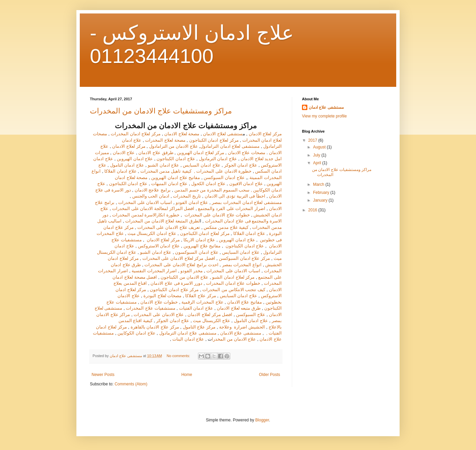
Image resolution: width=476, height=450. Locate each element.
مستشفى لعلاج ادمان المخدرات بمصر (247, 202)
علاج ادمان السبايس (201, 165)
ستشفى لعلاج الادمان (223, 134)
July (317, 155)
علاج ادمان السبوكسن (224, 178)
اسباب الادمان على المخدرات (145, 202)
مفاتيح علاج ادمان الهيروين (176, 178)
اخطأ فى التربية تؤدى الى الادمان (235, 196)
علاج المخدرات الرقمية (202, 302)
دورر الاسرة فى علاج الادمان (177, 283)
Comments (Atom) (131, 384)
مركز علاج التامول (199, 327)
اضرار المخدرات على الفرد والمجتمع (232, 209)
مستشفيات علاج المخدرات (150, 308)
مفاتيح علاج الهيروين (202, 246)
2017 (313, 140)
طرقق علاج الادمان (156, 153)
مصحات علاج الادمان (247, 153)
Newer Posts (103, 375)
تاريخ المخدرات (187, 196)
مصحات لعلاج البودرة (162, 296)
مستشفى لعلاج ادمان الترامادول (230, 146)
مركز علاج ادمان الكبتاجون (174, 290)
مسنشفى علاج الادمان (241, 333)
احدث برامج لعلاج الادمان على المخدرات (181, 265)
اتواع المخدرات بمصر (243, 265)
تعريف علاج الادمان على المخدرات (169, 227)
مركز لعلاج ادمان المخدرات (136, 134)
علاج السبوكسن (251, 315)
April (318, 163)
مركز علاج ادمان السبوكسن (244, 258)
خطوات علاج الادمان (159, 302)
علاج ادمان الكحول (208, 184)
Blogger (262, 420)
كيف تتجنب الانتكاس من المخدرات (234, 290)
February (322, 193)
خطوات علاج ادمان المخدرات (233, 283)
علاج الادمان (124, 153)
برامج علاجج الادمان (153, 190)
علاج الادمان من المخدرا (234, 339)
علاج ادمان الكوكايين (136, 333)
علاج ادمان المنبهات (169, 184)
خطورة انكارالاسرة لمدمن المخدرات (146, 215)
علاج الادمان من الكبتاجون (184, 277)
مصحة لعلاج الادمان (182, 134)
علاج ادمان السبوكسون (197, 252)
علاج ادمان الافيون (246, 184)
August (320, 147)
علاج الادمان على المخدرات (159, 315)
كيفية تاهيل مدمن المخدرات (166, 171)
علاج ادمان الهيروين (135, 159)
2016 (313, 210)
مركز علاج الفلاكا (200, 296)
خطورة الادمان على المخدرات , (222, 171)
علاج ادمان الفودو (192, 202)
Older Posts (269, 375)
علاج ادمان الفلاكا (120, 171)
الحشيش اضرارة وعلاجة (243, 327)
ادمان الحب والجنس (151, 196)
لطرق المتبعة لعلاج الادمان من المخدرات (162, 221)
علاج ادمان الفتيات (196, 308)
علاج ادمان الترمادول (218, 159)
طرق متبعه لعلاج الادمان (239, 308)
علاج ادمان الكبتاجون (176, 159)
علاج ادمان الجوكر (241, 165)
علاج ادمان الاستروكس (159, 246)
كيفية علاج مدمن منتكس (226, 227)
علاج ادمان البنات (189, 339)
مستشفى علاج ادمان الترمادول (188, 333)
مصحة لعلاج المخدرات (165, 140)
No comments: (179, 356)
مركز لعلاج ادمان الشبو (233, 277)
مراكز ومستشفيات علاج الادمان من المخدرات (161, 111)
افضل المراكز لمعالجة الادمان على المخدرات (153, 209)
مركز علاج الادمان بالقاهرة (156, 327)
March (319, 184)
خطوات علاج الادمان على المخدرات (216, 215)
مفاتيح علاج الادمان (245, 302)
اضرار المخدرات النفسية (154, 271)
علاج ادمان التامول (127, 165)
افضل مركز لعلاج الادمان (210, 315)
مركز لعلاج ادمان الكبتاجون (214, 140)
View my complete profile (324, 116)
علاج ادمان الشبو (163, 165)
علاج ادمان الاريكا (199, 240)
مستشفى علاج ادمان (326, 107)
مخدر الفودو (192, 271)
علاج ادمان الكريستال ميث (152, 233)
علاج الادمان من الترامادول (174, 146)
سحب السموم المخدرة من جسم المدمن (212, 190)
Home (187, 375)
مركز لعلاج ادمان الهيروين (201, 153)
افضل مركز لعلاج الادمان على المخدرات (179, 258)
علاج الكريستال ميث (211, 321)
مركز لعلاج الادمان (265, 134)
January (321, 200)
